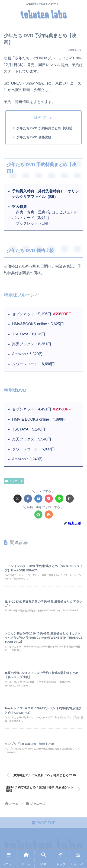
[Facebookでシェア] (28, 499)
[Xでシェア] (18, 499)
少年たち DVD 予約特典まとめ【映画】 (45, 128)
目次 (37, 117)
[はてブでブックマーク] (38, 499)
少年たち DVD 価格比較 (34, 137)
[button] (70, 499)
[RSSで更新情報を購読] (49, 514)
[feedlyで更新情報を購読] (38, 514)
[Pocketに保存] (49, 499)
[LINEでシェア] (59, 499)
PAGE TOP (44, 823)
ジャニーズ (14, 481)
